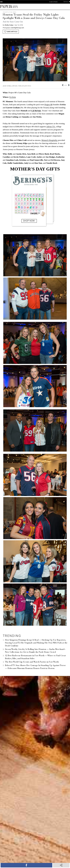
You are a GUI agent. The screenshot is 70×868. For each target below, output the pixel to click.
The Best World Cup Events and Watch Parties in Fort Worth (32, 662)
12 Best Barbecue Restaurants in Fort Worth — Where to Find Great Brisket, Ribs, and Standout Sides (35, 657)
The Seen (13, 12)
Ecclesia (13, 97)
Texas (67, 2)
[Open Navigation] (1, 2)
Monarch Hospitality (49, 140)
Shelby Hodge (9, 25)
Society (6, 12)
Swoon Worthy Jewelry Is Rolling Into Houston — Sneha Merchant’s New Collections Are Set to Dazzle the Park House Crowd (35, 651)
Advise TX (51, 127)
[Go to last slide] (62, 85)
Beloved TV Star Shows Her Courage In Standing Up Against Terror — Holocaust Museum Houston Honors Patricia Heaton (35, 667)
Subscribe (53, 2)
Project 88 (48, 105)
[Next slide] (69, 85)
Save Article (11, 32)
